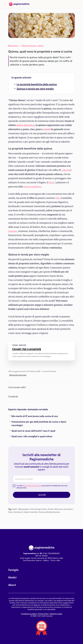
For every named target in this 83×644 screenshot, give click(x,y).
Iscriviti (42, 495)
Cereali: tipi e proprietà (27, 349)
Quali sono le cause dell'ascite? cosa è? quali (33, 431)
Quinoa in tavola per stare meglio (35, 89)
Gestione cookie (56, 614)
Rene (51, 182)
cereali (47, 129)
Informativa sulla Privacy (32, 486)
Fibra (58, 198)
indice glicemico (25, 125)
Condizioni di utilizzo (29, 614)
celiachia (66, 170)
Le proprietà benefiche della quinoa (37, 84)
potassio (13, 231)
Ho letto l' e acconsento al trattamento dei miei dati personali (42, 487)
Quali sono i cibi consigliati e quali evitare (32, 436)
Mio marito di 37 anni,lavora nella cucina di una (35, 416)
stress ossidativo (33, 187)
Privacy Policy (43, 614)
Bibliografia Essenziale (18, 375)
